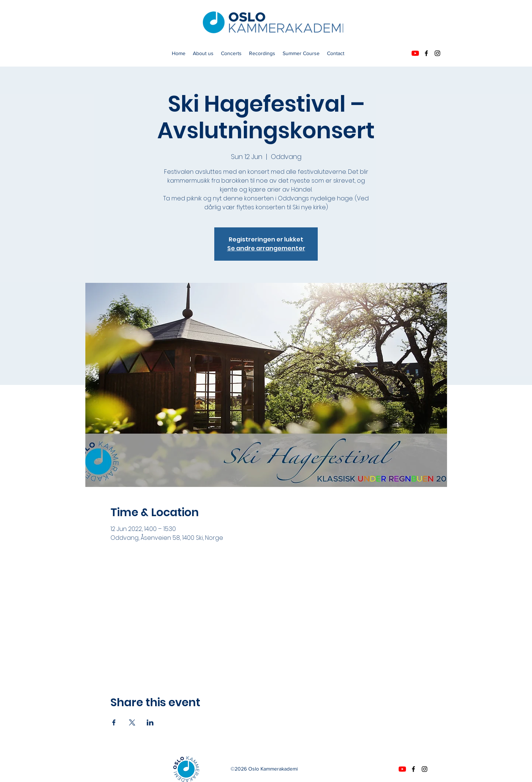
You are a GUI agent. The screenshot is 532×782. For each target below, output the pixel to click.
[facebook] (426, 53)
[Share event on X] (132, 722)
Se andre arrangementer (266, 248)
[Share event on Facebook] (114, 722)
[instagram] (437, 53)
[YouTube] (415, 53)
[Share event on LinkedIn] (150, 722)
